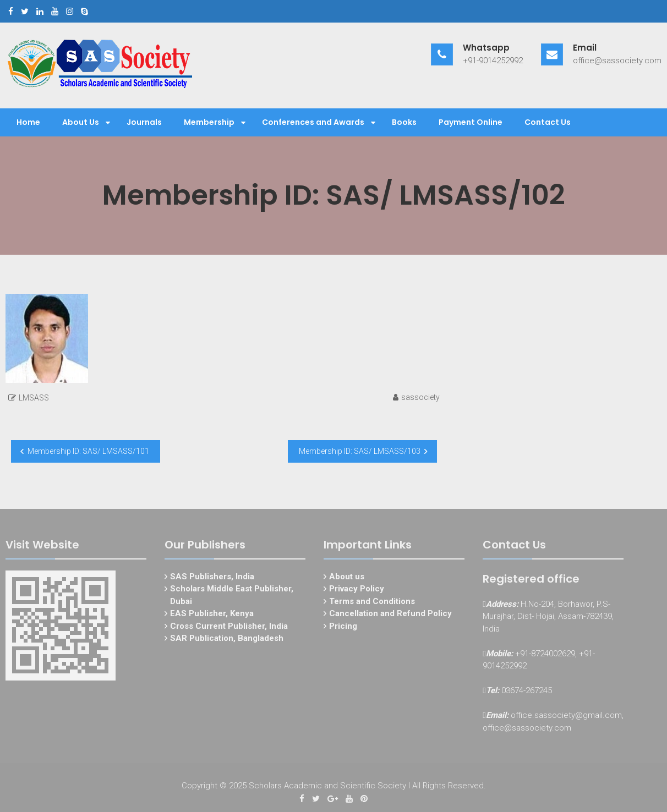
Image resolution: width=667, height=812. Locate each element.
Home (28, 122)
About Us (81, 122)
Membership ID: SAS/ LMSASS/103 (360, 451)
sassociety (420, 397)
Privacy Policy (357, 591)
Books (404, 122)
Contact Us (548, 122)
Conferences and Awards (313, 122)
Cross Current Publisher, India (229, 628)
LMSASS (34, 398)
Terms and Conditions (372, 603)
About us (347, 579)
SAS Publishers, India (212, 579)
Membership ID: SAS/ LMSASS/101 (88, 451)
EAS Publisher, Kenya (212, 616)
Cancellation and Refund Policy (390, 616)
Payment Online (471, 122)
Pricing (343, 628)
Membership (209, 122)
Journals (144, 122)
